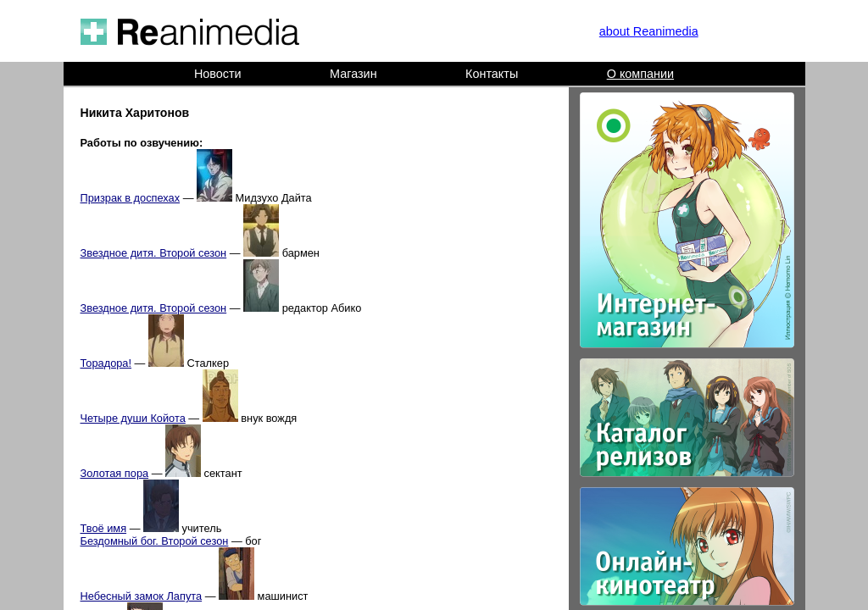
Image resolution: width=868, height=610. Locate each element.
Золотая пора (115, 473)
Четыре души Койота (133, 418)
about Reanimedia (649, 31)
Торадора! (106, 363)
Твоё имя (104, 528)
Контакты (492, 74)
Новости (218, 74)
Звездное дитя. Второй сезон (154, 253)
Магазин (353, 74)
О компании (640, 74)
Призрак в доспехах (131, 198)
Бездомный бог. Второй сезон (155, 541)
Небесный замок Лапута (142, 596)
